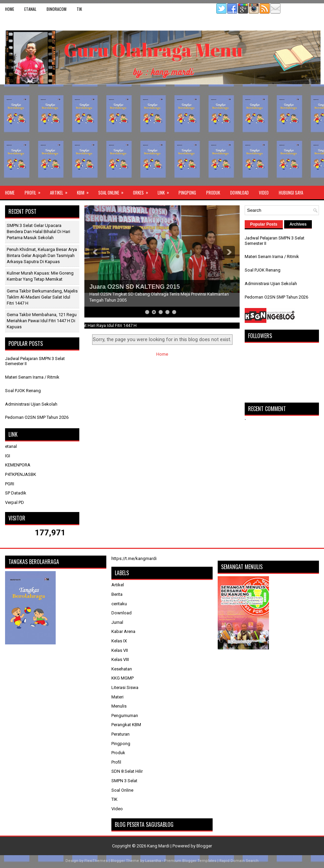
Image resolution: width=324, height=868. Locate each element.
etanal (30, 9)
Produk (213, 193)
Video (264, 193)
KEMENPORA (18, 465)
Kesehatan (122, 669)
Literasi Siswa (125, 687)
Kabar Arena (123, 631)
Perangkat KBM (126, 725)
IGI (8, 456)
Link (166, 191)
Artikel (61, 191)
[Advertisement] (162, 135)
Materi (117, 697)
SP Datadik (16, 493)
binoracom (57, 9)
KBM (85, 191)
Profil (35, 191)
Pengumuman (125, 716)
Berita (117, 594)
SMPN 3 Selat (124, 781)
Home (10, 9)
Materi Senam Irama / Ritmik (32, 377)
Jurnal (117, 622)
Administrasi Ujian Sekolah (31, 404)
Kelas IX (119, 641)
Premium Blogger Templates (190, 861)
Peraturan (120, 734)
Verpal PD (15, 502)
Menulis (119, 706)
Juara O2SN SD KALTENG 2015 (135, 287)
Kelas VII (120, 650)
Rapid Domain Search (239, 861)
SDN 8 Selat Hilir (127, 771)
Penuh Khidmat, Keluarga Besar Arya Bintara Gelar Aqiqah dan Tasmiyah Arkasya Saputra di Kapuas (42, 256)
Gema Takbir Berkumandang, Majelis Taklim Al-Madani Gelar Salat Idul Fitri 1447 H (42, 297)
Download (239, 193)
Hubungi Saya (291, 193)
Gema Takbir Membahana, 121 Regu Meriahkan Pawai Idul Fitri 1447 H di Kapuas (42, 321)
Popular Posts (264, 224)
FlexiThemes (96, 861)
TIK (79, 9)
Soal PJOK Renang (23, 391)
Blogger (204, 846)
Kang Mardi (159, 846)
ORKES (143, 191)
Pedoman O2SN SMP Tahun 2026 (37, 417)
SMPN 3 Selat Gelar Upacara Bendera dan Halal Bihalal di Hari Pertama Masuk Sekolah (38, 232)
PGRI (10, 484)
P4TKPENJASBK (21, 474)
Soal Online (113, 191)
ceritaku (119, 604)
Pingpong (187, 193)
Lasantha (153, 861)
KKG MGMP (123, 678)
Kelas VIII (120, 659)
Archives (298, 224)
